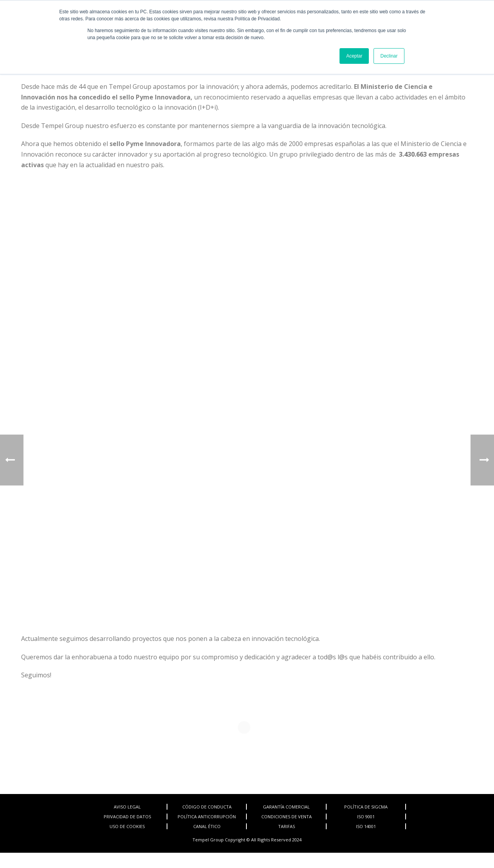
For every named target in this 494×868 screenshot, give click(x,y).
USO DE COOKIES (127, 826)
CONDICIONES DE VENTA (287, 817)
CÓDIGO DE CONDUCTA (207, 807)
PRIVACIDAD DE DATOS (127, 817)
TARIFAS (287, 826)
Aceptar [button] (354, 56)
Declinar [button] (389, 56)
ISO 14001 (366, 826)
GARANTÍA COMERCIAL (286, 807)
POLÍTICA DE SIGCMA (366, 807)
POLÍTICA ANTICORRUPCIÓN (207, 817)
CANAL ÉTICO (207, 826)
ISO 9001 (366, 817)
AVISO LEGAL (127, 807)
